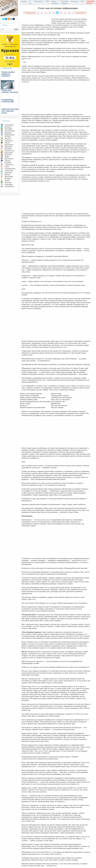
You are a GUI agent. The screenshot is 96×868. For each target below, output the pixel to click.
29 (65, 13)
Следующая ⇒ (81, 13)
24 (46, 13)
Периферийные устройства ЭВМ (8, 101)
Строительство (10, 168)
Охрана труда (9, 150)
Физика (7, 174)
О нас (31, 2)
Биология (8, 127)
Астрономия (9, 125)
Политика (8, 154)
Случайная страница (65, 2)
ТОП (47, 1)
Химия (7, 180)
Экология (8, 182)
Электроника (9, 186)
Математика (9, 145)
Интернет (8, 133)
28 (61, 13)
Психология (9, 158)
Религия (8, 160)
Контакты (75, 1)
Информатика (10, 135)
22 (38, 13)
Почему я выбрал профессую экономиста (8, 74)
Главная (24, 1)
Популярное (39, 1)
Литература (9, 141)
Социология (9, 164)
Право (7, 156)
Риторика (8, 162)
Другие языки (10, 131)
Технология (9, 170)
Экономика (9, 184)
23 (42, 13)
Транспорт (8, 172)
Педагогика (9, 152)
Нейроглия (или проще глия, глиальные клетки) (10, 111)
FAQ (82, 1)
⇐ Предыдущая (30, 13)
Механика (8, 149)
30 (69, 13)
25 (50, 13)
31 (73, 13)
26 (54, 13)
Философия (9, 176)
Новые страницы (55, 2)
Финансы (8, 178)
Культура (8, 139)
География (8, 129)
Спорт (7, 166)
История (8, 137)
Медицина (8, 147)
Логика (7, 143)
